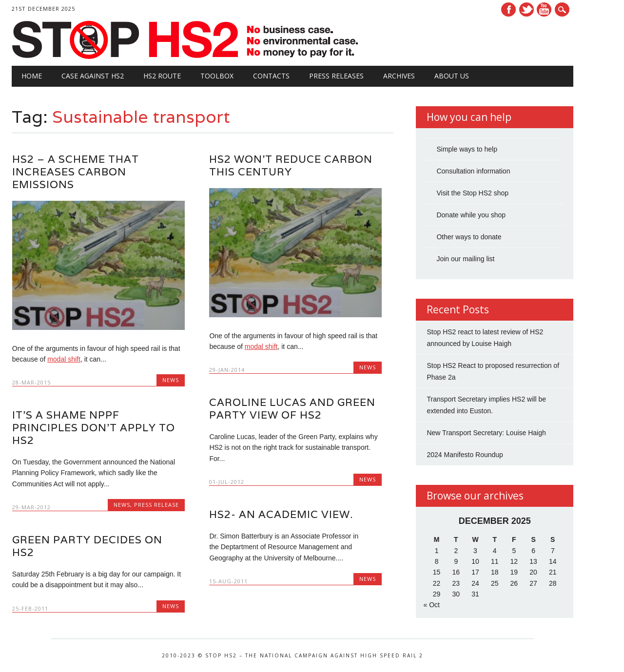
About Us (452, 76)
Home (32, 76)
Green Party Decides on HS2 (87, 546)
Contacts (271, 76)
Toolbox (217, 76)
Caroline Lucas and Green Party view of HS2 (292, 409)
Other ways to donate (469, 237)
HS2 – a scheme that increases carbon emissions (76, 172)
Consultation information (473, 171)
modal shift (64, 359)
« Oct (431, 605)
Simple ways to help (467, 149)
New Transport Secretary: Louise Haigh (486, 433)
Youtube (544, 10)
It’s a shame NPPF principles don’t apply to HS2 (94, 428)
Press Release (156, 505)
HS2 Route (162, 76)
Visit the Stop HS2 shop (472, 193)
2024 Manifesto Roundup (465, 455)
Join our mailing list (465, 259)
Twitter (526, 10)
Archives (399, 76)
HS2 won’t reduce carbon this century (291, 165)
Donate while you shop (471, 215)
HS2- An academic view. (281, 514)
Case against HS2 (93, 76)
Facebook (508, 10)
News (171, 380)
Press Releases (336, 76)
